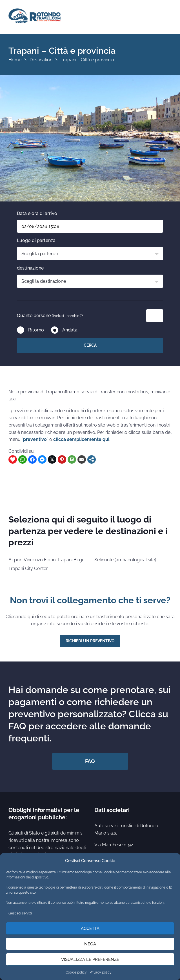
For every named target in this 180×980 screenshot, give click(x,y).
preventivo (35, 439)
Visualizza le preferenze (90, 959)
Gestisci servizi (20, 913)
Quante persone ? (50, 316)
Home (15, 60)
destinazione (30, 268)
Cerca (90, 345)
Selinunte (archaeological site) (125, 560)
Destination (41, 60)
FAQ (90, 761)
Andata (70, 330)
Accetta (90, 929)
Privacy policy (101, 972)
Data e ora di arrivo (37, 213)
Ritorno (36, 330)
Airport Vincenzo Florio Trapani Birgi (46, 560)
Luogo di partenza (36, 240)
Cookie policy (76, 972)
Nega (90, 944)
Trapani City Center (28, 569)
